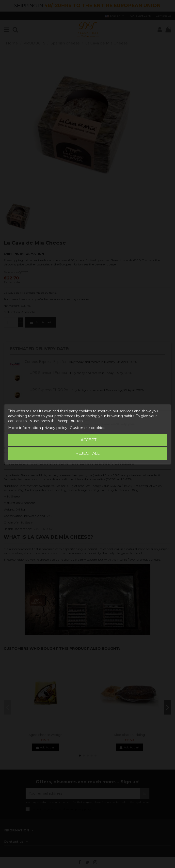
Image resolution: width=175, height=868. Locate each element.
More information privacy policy (38, 428)
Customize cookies (87, 428)
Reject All (87, 453)
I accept (88, 440)
